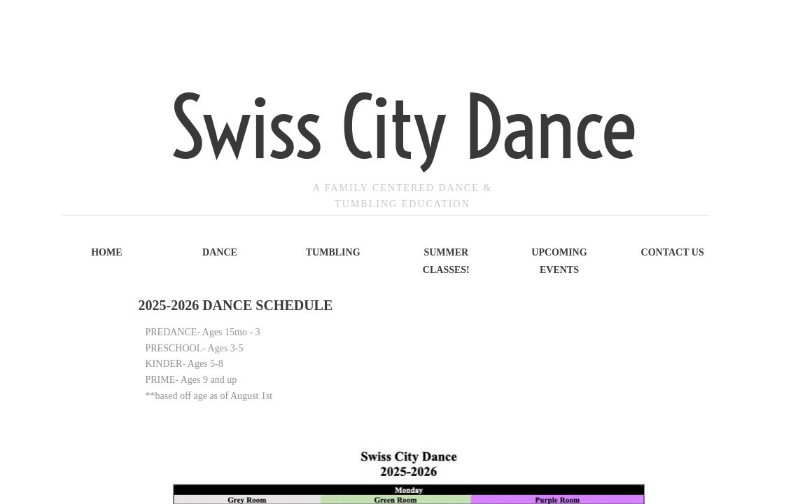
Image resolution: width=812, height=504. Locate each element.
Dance (220, 252)
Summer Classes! (446, 261)
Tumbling (333, 252)
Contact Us (673, 252)
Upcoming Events (559, 261)
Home (106, 252)
